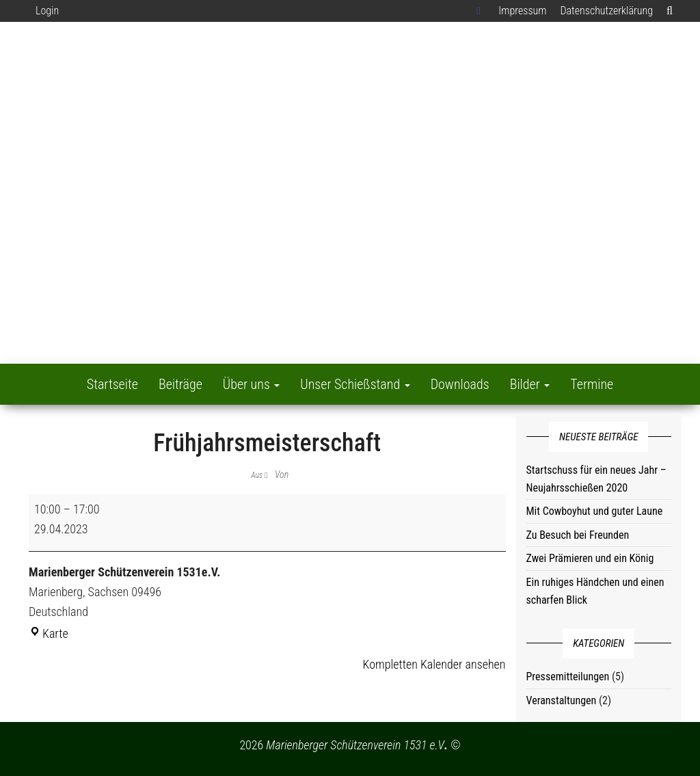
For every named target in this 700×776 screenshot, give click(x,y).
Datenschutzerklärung (606, 11)
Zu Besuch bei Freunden (578, 535)
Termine (592, 384)
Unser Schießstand (355, 384)
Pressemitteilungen (568, 677)
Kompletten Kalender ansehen (434, 664)
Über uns (252, 384)
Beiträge (180, 384)
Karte (49, 633)
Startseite (112, 384)
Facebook (481, 11)
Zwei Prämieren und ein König (590, 558)
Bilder (530, 384)
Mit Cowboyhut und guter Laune (595, 511)
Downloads (460, 384)
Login (47, 11)
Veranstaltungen (562, 700)
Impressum (522, 11)
